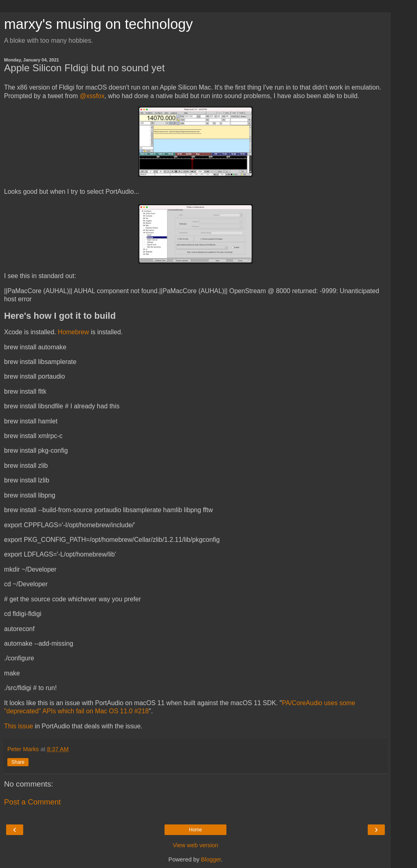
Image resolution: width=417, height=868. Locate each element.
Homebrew (74, 332)
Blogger (211, 859)
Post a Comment (32, 802)
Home (195, 830)
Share (18, 762)
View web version (195, 845)
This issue (19, 726)
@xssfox (92, 96)
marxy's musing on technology (99, 24)
